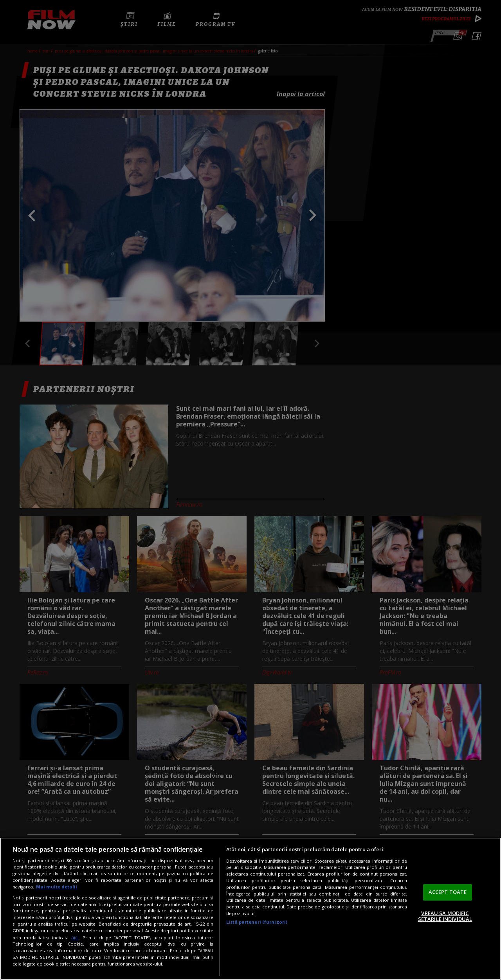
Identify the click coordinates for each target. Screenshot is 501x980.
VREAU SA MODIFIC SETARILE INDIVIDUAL (445, 916)
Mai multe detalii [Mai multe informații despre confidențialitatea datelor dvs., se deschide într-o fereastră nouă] (57, 887)
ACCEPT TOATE (448, 892)
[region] (250, 909)
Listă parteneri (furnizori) (257, 922)
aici (75, 938)
